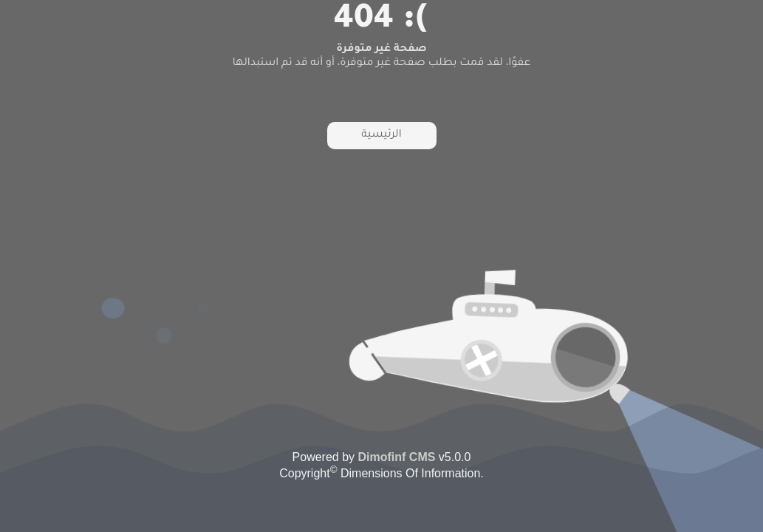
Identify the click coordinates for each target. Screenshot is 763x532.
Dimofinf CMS (397, 457)
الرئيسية (381, 135)
